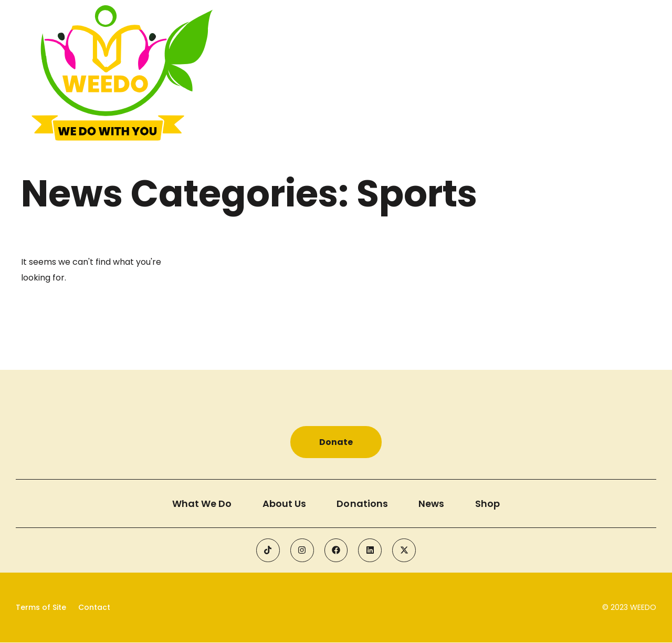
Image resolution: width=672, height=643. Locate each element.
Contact (94, 608)
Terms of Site (41, 608)
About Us (284, 504)
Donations (363, 504)
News (432, 504)
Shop (489, 504)
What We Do (201, 504)
